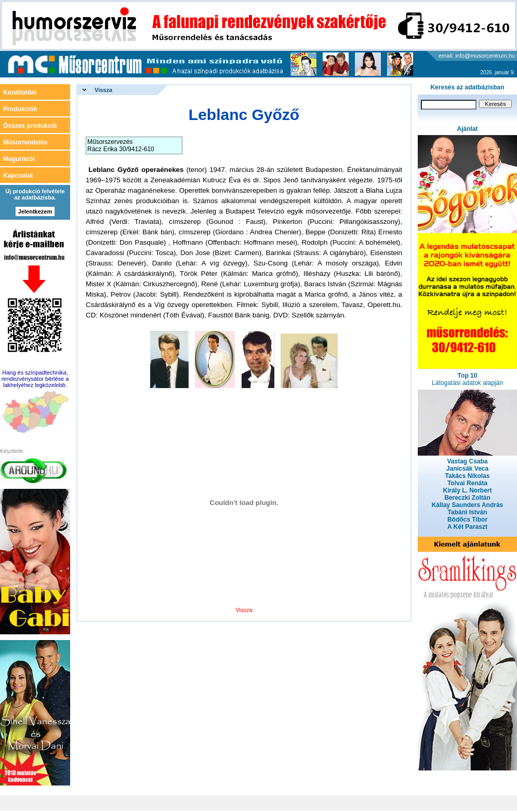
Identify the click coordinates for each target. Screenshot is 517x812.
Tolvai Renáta (467, 483)
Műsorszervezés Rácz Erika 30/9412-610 (121, 145)
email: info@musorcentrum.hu (477, 56)
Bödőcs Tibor (467, 520)
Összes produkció (30, 126)
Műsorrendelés (25, 142)
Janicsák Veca (467, 469)
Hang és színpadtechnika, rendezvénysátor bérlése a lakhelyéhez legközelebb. (35, 379)
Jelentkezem (35, 211)
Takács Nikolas (468, 476)
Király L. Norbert (467, 490)
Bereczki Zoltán (467, 498)
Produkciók (20, 109)
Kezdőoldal (20, 92)
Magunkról (19, 159)
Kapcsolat (18, 176)
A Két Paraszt (467, 527)
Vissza (103, 90)
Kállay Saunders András (468, 505)
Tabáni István (468, 512)
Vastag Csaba (467, 461)
